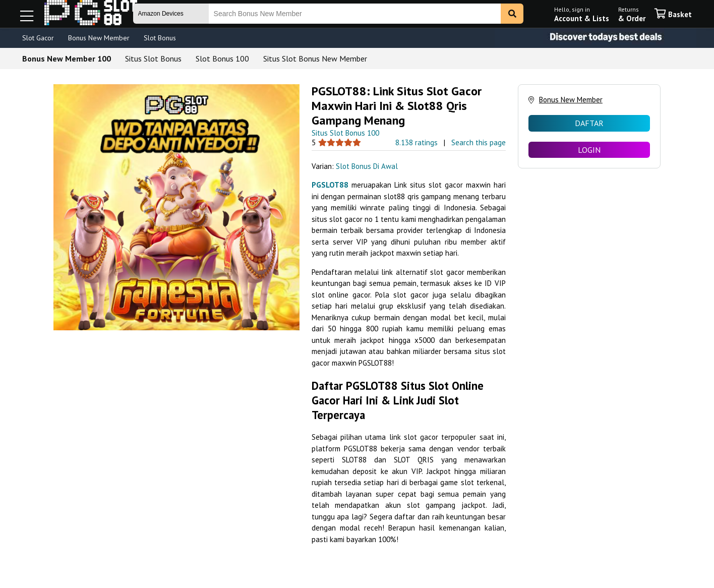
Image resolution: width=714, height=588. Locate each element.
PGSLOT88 (330, 185)
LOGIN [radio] (589, 150)
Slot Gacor (38, 38)
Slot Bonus (160, 38)
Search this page (479, 142)
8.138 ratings (416, 142)
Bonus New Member (99, 38)
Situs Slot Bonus (153, 58)
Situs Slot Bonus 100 (345, 133)
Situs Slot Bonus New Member (315, 58)
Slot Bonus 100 (222, 58)
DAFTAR (589, 123)
